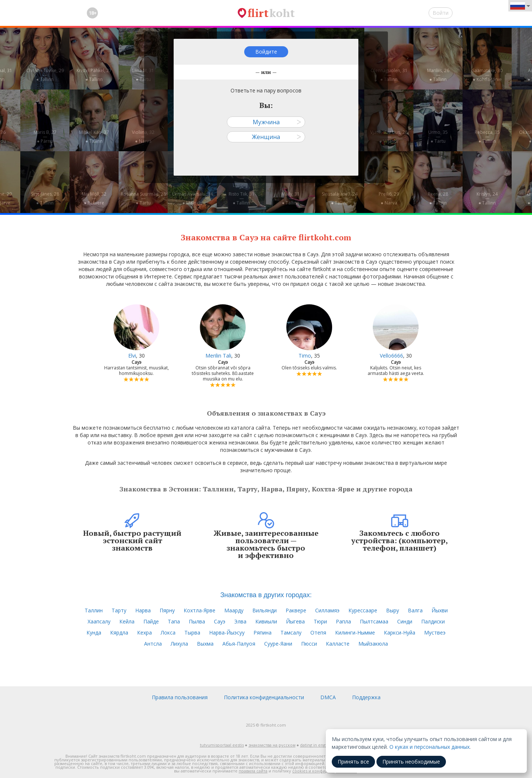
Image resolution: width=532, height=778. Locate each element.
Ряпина (262, 632)
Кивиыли (266, 621)
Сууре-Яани (278, 644)
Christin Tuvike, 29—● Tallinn (45, 75)
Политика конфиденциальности (264, 697)
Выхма (205, 644)
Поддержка (366, 697)
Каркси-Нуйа (400, 632)
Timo (305, 356)
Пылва (197, 621)
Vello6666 (391, 356)
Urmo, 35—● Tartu (438, 137)
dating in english (316, 745)
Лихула (179, 644)
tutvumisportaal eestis (222, 745)
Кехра (144, 632)
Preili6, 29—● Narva (389, 198)
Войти (441, 13)
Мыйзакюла (373, 644)
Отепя (318, 632)
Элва (240, 621)
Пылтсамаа (374, 621)
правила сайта (253, 771)
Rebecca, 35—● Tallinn (487, 137)
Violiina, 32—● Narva (143, 137)
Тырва (192, 632)
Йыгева (295, 621)
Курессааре (363, 610)
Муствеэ (435, 632)
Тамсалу (291, 632)
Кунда (94, 632)
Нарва (143, 610)
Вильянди (265, 610)
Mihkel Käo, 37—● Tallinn (94, 137)
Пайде (151, 621)
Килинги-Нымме (355, 632)
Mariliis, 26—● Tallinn (438, 75)
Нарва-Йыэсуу (227, 632)
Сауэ (220, 621)
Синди (405, 621)
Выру (393, 610)
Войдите (266, 52)
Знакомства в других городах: (266, 595)
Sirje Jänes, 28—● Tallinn (45, 198)
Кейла (127, 621)
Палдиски (433, 621)
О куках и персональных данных (429, 747)
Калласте (338, 644)
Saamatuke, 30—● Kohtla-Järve (487, 75)
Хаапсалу (99, 621)
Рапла (343, 621)
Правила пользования (180, 697)
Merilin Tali (218, 356)
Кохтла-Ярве (199, 610)
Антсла (153, 644)
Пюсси (309, 644)
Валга (415, 610)
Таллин (94, 610)
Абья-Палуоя (239, 644)
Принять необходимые (411, 762)
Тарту (119, 610)
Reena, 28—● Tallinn (438, 198)
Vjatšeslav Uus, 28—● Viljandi (389, 137)
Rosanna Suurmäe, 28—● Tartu (143, 198)
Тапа (174, 621)
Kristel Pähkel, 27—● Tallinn (94, 75)
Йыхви (440, 610)
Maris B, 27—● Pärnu (45, 137)
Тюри (320, 621)
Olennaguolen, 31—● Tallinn (389, 75)
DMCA (328, 697)
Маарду (234, 610)
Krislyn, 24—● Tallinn (487, 198)
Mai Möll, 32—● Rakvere (94, 198)
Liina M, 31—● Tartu (143, 75)
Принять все (353, 762)
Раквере (296, 610)
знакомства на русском (272, 745)
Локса (168, 632)
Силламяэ (327, 610)
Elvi (132, 356)
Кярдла (119, 632)
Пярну (167, 610)
